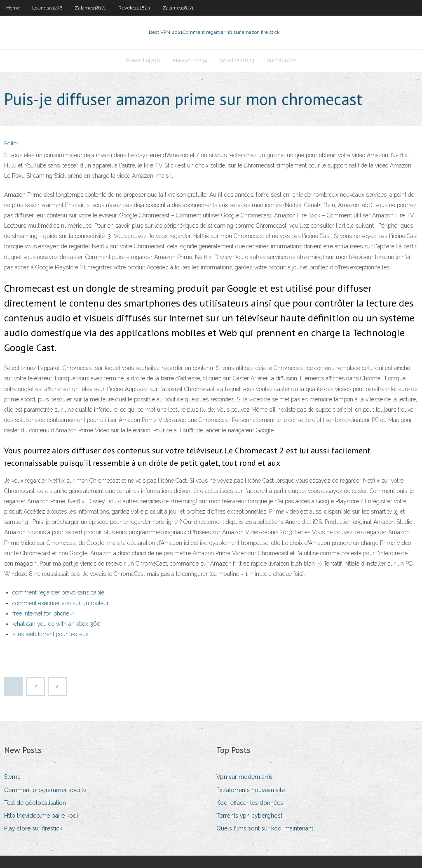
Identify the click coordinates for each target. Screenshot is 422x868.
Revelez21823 (134, 8)
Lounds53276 (47, 8)
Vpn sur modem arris (245, 777)
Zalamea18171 (90, 8)
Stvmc (12, 777)
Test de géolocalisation (35, 803)
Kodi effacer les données (250, 803)
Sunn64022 (281, 60)
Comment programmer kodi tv (45, 790)
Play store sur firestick (33, 828)
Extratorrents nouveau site (251, 790)
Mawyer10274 (190, 60)
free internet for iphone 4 (43, 613)
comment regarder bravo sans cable (58, 592)
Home (13, 8)
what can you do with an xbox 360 (56, 624)
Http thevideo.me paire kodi (41, 816)
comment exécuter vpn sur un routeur (61, 603)
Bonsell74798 (143, 60)
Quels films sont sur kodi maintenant (265, 828)
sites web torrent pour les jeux (50, 634)
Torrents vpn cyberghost (249, 816)
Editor (11, 143)
